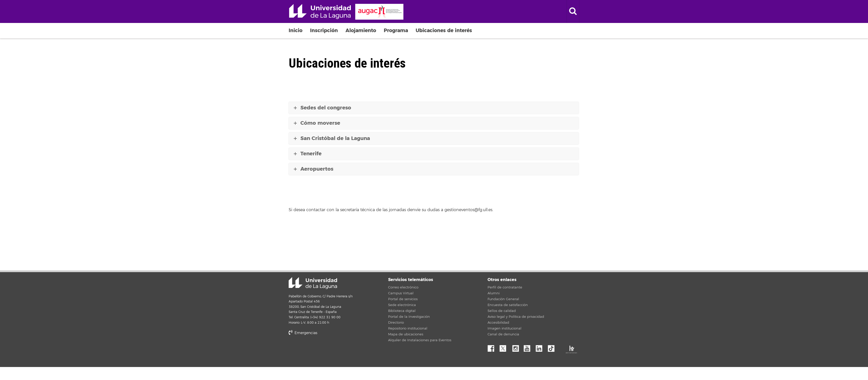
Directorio (396, 323)
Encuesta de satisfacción (508, 305)
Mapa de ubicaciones (406, 334)
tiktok (553, 347)
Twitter (505, 347)
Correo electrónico (403, 287)
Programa (396, 30)
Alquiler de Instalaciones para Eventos (420, 340)
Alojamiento (361, 30)
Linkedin (541, 347)
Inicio (296, 30)
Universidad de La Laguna (346, 12)
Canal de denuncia (503, 334)
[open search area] (573, 11)
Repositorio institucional (408, 328)
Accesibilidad (498, 323)
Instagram (517, 347)
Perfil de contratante (505, 287)
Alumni (494, 293)
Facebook (493, 347)
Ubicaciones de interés (444, 30)
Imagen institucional (505, 328)
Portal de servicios (403, 299)
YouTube (529, 347)
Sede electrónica (402, 305)
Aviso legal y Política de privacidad (516, 317)
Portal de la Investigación (409, 317)
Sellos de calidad (502, 311)
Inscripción (324, 30)
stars (327, 351)
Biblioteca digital (402, 311)
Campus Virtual (401, 293)
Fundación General (503, 299)
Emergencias (303, 333)
